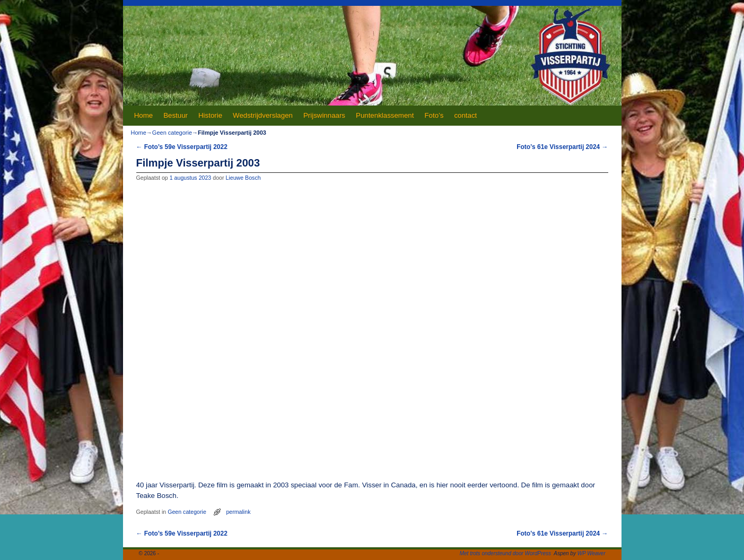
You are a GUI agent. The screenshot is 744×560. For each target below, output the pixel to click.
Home (143, 115)
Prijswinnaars (324, 115)
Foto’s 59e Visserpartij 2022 (182, 147)
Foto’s (434, 115)
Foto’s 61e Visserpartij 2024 (562, 147)
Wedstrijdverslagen (263, 115)
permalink (238, 512)
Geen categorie (172, 133)
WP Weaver (592, 553)
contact (465, 115)
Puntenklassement (385, 115)
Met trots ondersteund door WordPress (505, 553)
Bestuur (176, 115)
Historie (210, 115)
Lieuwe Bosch (243, 178)
